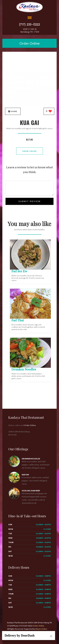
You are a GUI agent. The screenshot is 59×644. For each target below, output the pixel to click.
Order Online (30, 43)
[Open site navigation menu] (30, 18)
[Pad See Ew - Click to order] (31, 269)
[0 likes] (49, 111)
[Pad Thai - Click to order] (31, 318)
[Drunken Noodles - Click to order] (31, 367)
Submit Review (29, 201)
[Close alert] (51, 636)
